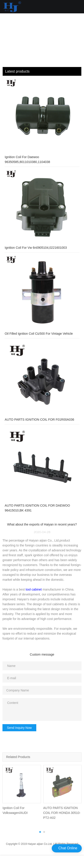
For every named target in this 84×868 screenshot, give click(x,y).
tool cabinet (34, 589)
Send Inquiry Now (19, 728)
